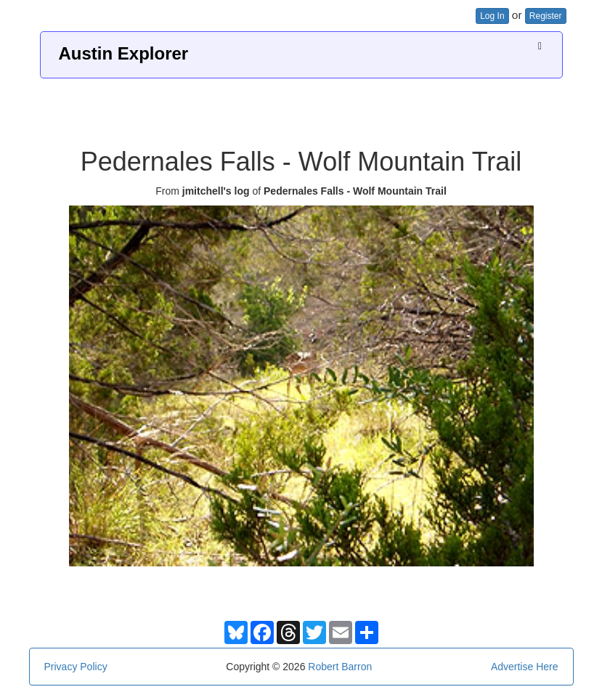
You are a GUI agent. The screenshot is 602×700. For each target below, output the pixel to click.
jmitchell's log (216, 191)
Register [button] (546, 16)
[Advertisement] (301, 107)
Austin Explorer (124, 53)
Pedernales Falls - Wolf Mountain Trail (355, 191)
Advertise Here (525, 667)
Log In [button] (492, 16)
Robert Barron (340, 667)
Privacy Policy (76, 667)
